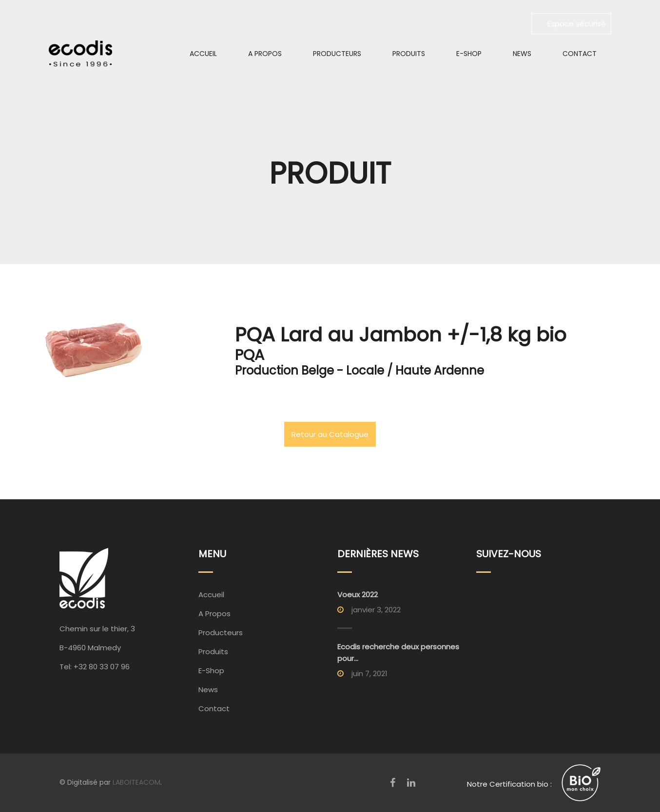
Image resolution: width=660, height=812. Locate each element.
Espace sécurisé (571, 24)
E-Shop (469, 54)
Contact (580, 54)
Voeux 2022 (358, 595)
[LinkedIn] (411, 783)
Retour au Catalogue (330, 434)
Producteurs (337, 54)
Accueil (203, 54)
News (522, 54)
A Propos (265, 54)
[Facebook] (393, 783)
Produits (409, 54)
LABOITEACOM (136, 782)
